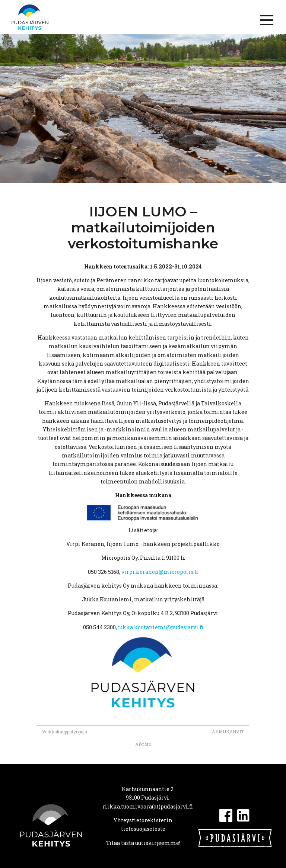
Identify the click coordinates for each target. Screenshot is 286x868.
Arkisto (143, 744)
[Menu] (267, 20)
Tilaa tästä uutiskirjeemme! (143, 843)
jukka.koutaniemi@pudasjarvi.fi (161, 627)
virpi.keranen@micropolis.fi (160, 572)
